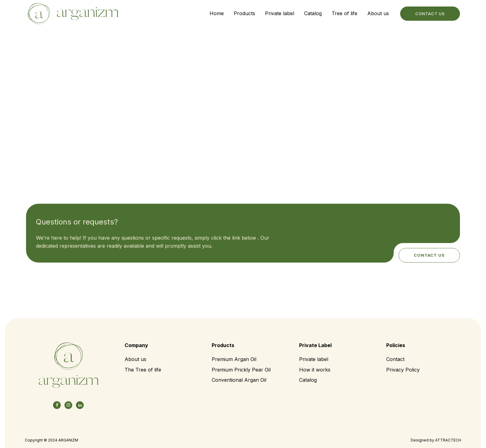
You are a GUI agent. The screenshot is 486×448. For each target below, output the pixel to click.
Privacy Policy (403, 370)
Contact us (429, 255)
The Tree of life (143, 370)
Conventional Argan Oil (239, 380)
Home (217, 13)
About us (378, 13)
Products (244, 13)
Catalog (313, 13)
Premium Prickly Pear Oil (241, 370)
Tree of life (345, 13)
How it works (315, 370)
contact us (430, 14)
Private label (280, 13)
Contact (395, 359)
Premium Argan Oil (234, 359)
